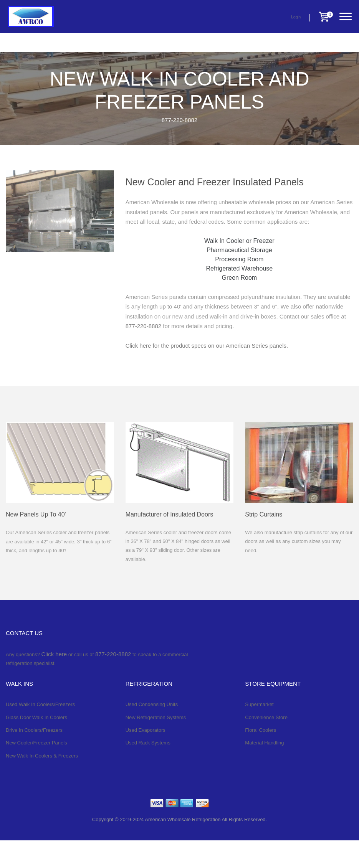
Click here (54, 654)
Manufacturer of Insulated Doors (170, 514)
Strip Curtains (264, 514)
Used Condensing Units (152, 704)
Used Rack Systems (148, 743)
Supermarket (259, 704)
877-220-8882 (179, 120)
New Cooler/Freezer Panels (36, 743)
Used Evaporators (146, 730)
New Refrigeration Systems (156, 717)
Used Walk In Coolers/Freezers (40, 704)
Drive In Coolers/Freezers (34, 730)
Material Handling (264, 743)
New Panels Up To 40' (36, 514)
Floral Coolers (261, 730)
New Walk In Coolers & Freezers (42, 756)
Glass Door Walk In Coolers (36, 717)
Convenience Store (266, 717)
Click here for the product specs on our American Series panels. (207, 346)
